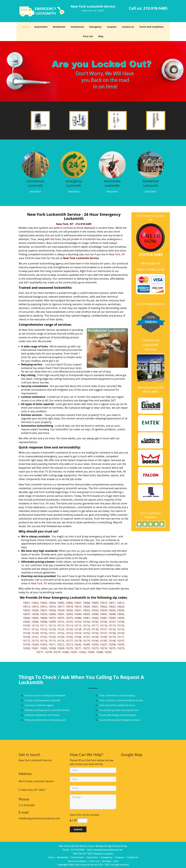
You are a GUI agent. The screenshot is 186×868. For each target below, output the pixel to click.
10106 (103, 622)
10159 (121, 633)
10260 (26, 648)
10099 (52, 622)
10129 (86, 629)
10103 (78, 622)
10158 (112, 633)
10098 (44, 622)
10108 (121, 622)
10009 (95, 603)
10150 (44, 633)
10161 (35, 637)
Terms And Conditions (151, 27)
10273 (95, 648)
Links (116, 861)
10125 (61, 629)
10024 (121, 607)
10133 (121, 629)
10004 (52, 603)
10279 (57, 652)
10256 (95, 644)
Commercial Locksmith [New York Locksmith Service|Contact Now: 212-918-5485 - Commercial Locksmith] (35, 183)
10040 (52, 614)
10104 (86, 622)
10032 (86, 610)
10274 (103, 648)
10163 (52, 637)
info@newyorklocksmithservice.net (39, 818)
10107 (112, 622)
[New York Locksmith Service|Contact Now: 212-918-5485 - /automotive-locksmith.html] (112, 164)
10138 (26, 633)
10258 (112, 644)
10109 (26, 626)
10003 (44, 603)
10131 (103, 629)
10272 (86, 648)
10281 (74, 652)
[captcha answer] (82, 821)
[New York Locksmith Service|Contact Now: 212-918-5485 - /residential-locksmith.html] (151, 164)
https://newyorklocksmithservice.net (105, 850)
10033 (95, 610)
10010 (103, 603)
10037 (26, 614)
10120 (121, 626)
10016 (52, 607)
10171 (121, 637)
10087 (103, 618)
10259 (121, 644)
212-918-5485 (155, 8)
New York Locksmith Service (81, 258)
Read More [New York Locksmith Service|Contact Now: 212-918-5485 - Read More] (35, 192)
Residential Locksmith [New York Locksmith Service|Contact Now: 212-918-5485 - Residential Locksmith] (151, 183)
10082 (95, 618)
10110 (35, 626)
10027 (44, 610)
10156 (95, 633)
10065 (35, 618)
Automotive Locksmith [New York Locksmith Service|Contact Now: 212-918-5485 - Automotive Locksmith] (112, 183)
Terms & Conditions (77, 861)
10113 (61, 626)
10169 (103, 637)
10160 (26, 637)
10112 (52, 626)
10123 (44, 629)
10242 (78, 644)
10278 (48, 652)
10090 (112, 618)
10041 (61, 614)
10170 (112, 637)
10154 (78, 633)
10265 (44, 648)
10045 (86, 614)
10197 (121, 641)
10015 (44, 607)
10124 (52, 629)
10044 (78, 614)
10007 (78, 603)
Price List (88, 36)
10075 (61, 618)
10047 (103, 614)
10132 (112, 629)
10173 (35, 641)
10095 (26, 622)
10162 (44, 637)
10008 (86, 603)
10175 (52, 641)
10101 (61, 622)
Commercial (77, 27)
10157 (103, 633)
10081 (86, 618)
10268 (52, 648)
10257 (103, 644)
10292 (108, 652)
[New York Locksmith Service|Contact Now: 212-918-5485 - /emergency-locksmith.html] (74, 164)
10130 (95, 629)
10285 (91, 652)
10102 (69, 622)
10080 (78, 618)
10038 (35, 614)
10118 (103, 626)
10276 (121, 648)
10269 (61, 648)
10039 (44, 614)
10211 (52, 644)
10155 (86, 633)
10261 (35, 648)
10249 (86, 644)
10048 (112, 614)
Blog (101, 36)
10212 (61, 644)
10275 (112, 648)
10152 (61, 633)
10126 (69, 629)
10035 (112, 610)
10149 (35, 633)
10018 (69, 607)
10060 (26, 618)
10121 (26, 629)
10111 (44, 626)
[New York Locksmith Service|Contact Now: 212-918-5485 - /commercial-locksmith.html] (35, 164)
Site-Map (106, 861)
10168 (95, 637)
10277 (40, 652)
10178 (78, 641)
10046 (95, 614)
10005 (61, 603)
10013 (26, 607)
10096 (35, 622)
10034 (103, 610)
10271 (78, 648)
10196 (112, 641)
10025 (26, 610)
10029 (61, 610)
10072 (52, 618)
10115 (78, 626)
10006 (69, 603)
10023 (112, 607)
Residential (59, 27)
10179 (86, 641)
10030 (69, 610)
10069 (44, 618)
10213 (69, 644)
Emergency (95, 27)
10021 (95, 607)
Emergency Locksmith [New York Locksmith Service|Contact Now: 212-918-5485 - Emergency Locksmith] (74, 183)
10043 (69, 614)
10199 (26, 644)
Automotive (41, 27)
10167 (86, 637)
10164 (61, 637)
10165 (69, 637)
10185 (103, 641)
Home (26, 27)
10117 (95, 626)
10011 (112, 603)
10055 (121, 614)
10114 (69, 626)
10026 (35, 610)
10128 (78, 629)
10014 (35, 607)
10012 (121, 603)
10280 (65, 652)
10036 (121, 610)
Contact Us (128, 27)
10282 (82, 652)
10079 (69, 618)
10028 (52, 610)
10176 (61, 641)
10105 (95, 622)
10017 (61, 607)
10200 (35, 644)
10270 (69, 648)
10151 (52, 633)
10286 (100, 652)
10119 (112, 626)
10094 (121, 618)
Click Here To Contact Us (151, 218)
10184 (95, 641)
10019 (78, 607)
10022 (103, 607)
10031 (78, 610)
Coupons (112, 27)
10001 (26, 603)
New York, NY (65, 224)
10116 (86, 626)
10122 (35, 629)
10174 (44, 641)
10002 (35, 603)
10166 (78, 637)
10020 (86, 607)
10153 (69, 633)
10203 (44, 644)
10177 (69, 641)
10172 (26, 641)
